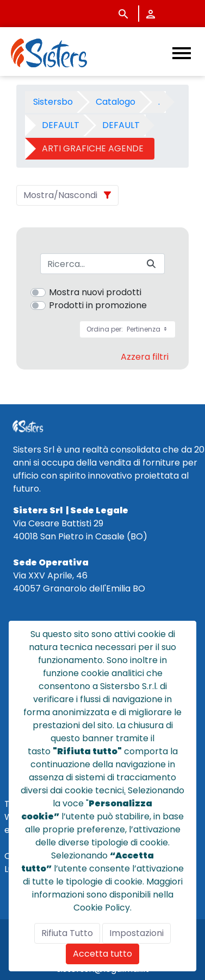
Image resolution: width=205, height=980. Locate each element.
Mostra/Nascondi (60, 195)
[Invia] (151, 264)
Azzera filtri (145, 357)
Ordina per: (128, 329)
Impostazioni (136, 933)
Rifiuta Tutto (67, 933)
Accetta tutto (102, 954)
